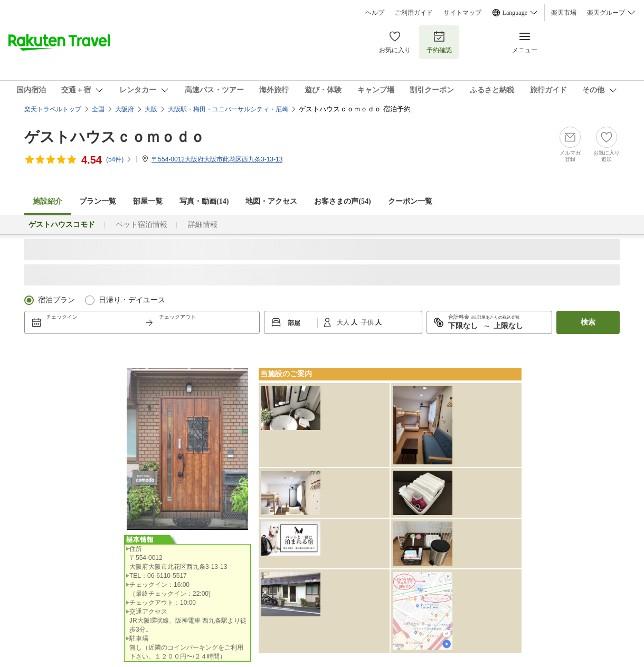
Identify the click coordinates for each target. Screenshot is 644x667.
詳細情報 (203, 225)
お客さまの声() (342, 201)
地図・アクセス (271, 201)
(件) (119, 159)
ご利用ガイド (414, 13)
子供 (368, 322)
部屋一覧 (148, 201)
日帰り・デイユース (132, 300)
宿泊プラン (56, 300)
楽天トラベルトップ (53, 109)
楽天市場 (564, 13)
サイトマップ (462, 13)
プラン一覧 (98, 201)
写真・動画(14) (204, 201)
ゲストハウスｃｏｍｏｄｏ (115, 137)
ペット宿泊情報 (141, 225)
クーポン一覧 (410, 201)
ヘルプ (375, 13)
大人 (344, 322)
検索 (588, 322)
